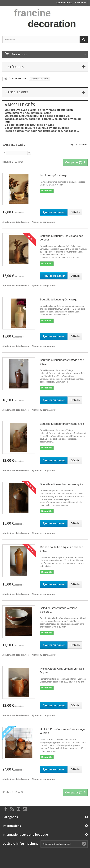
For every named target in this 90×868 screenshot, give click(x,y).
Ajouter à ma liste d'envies (16, 222)
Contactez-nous (64, 3)
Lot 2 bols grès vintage (54, 175)
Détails (8, 136)
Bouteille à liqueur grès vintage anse (62, 424)
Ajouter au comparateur (44, 222)
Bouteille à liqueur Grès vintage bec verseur (61, 238)
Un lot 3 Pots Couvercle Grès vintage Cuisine (62, 731)
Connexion (81, 3)
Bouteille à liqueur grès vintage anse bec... (62, 362)
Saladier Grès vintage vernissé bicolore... (59, 610)
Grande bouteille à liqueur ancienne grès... (61, 549)
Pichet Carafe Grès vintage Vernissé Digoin (62, 671)
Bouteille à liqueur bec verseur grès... (62, 484)
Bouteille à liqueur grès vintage (59, 300)
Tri (4, 153)
